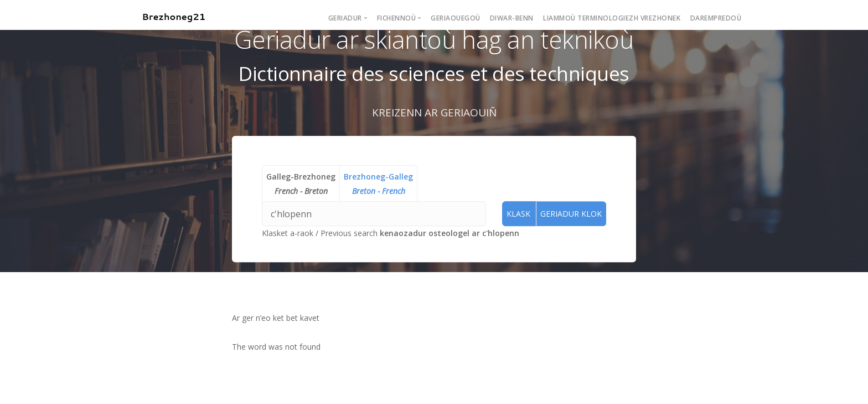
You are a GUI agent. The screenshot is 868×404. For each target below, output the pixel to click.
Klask (518, 214)
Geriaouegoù (456, 18)
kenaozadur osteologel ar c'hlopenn (449, 234)
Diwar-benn (512, 18)
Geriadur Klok (571, 214)
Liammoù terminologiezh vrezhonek (612, 18)
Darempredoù (716, 18)
